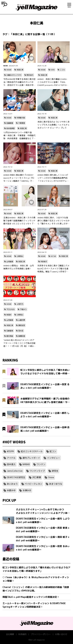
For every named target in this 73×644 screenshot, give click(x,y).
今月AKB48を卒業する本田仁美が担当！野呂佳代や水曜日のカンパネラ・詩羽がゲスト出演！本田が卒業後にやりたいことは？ (19, 82)
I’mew (51, 477)
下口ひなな (11, 309)
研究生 (55, 471)
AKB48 (9, 70)
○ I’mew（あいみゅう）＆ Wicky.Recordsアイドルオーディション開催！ (36, 579)
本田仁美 (20, 70)
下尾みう (23, 309)
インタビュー (53, 458)
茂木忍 (21, 331)
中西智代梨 (21, 118)
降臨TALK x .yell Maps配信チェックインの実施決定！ (31, 597)
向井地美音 (11, 128)
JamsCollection (15, 471)
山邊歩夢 (22, 320)
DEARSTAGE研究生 (16, 477)
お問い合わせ (61, 634)
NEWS (6, 66)
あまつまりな (56, 484)
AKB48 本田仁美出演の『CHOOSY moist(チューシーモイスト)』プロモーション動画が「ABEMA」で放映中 (19, 178)
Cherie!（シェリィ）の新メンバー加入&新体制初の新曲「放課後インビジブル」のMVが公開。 (36, 589)
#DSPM (10, 451)
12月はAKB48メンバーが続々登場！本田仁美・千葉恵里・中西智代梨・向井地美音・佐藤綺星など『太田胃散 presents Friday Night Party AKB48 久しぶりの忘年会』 (19, 135)
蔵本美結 (10, 336)
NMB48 (26, 464)
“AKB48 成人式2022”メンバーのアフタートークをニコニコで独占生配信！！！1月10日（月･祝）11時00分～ (19, 343)
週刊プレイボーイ (31, 458)
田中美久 (11, 464)
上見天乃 (20, 304)
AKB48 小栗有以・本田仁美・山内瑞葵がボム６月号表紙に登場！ (19, 267)
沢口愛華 (37, 477)
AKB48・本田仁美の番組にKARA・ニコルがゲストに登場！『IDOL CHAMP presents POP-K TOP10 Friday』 (53, 82)
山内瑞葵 (10, 261)
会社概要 (10, 634)
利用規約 (22, 634)
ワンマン (41, 464)
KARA (53, 70)
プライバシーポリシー (41, 634)
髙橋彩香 (22, 336)
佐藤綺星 (10, 123)
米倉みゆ (11, 490)
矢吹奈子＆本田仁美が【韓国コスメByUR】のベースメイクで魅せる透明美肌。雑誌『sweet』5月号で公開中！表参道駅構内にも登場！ (53, 269)
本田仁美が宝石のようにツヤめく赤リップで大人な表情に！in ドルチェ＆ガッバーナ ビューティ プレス (54, 125)
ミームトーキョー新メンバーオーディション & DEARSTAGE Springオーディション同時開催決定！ (34, 605)
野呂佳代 (30, 75)
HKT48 (53, 256)
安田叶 (9, 315)
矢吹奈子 (44, 261)
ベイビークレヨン (33, 484)
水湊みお (27, 490)
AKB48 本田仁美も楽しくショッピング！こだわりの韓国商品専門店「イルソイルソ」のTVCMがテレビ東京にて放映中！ (53, 178)
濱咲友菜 (22, 325)
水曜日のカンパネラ (14, 75)
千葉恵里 (22, 123)
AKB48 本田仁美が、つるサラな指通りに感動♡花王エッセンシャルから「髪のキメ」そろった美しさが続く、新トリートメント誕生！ (53, 221)
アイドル (11, 458)
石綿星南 (10, 331)
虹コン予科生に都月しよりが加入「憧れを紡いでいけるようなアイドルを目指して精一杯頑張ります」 (36, 569)
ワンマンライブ (37, 471)
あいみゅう (12, 484)
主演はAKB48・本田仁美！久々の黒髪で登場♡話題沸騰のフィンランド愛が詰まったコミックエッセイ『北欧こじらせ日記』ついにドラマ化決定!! (19, 221)
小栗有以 (20, 256)
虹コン (53, 451)
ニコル (62, 70)
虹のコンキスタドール (32, 451)
